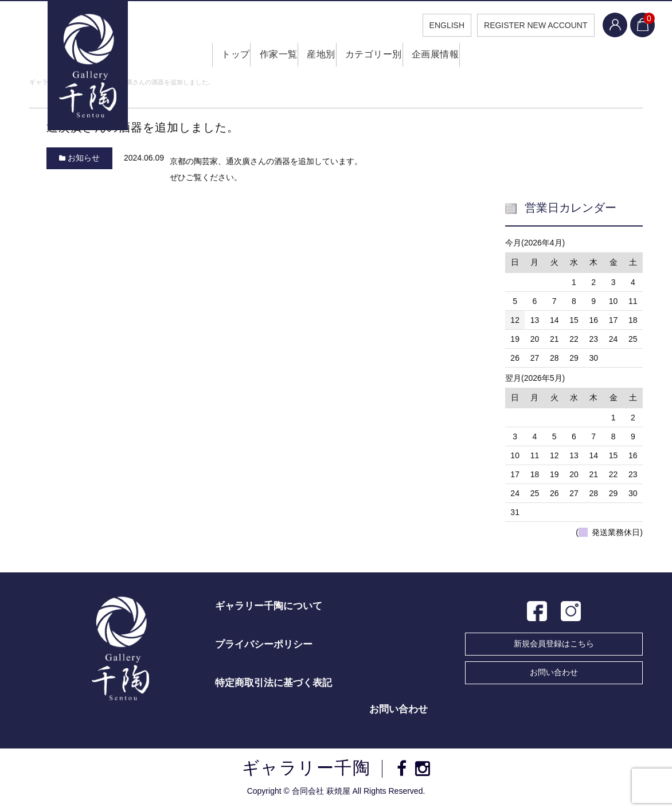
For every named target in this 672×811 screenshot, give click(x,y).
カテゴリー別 (378, 57)
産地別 (319, 57)
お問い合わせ (554, 675)
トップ (220, 57)
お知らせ (84, 161)
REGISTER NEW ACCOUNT (528, 25)
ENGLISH (438, 25)
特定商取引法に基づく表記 (274, 686)
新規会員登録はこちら (554, 646)
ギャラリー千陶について (269, 609)
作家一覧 (269, 57)
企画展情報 (444, 57)
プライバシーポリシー (264, 647)
